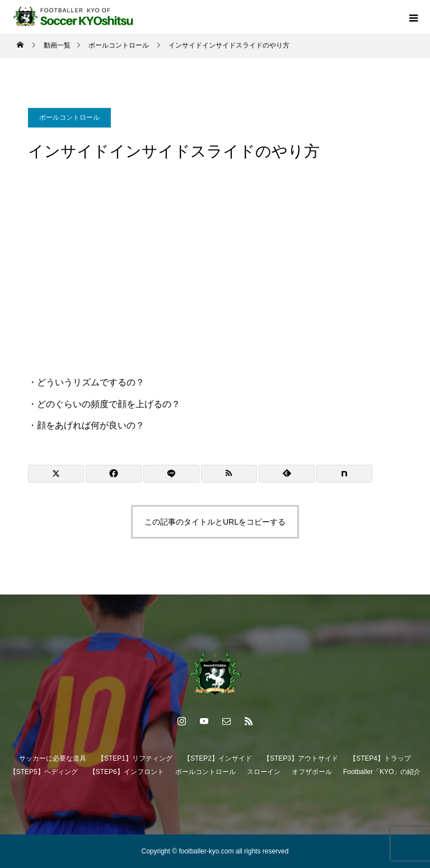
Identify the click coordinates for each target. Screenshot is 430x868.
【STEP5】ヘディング (44, 772)
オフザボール (312, 772)
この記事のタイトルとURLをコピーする (215, 522)
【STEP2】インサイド (218, 758)
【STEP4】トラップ (380, 758)
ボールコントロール (69, 117)
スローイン (264, 772)
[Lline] (171, 474)
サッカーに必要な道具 (53, 758)
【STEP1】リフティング (135, 758)
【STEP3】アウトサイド (301, 758)
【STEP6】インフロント (127, 772)
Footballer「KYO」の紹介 (382, 772)
